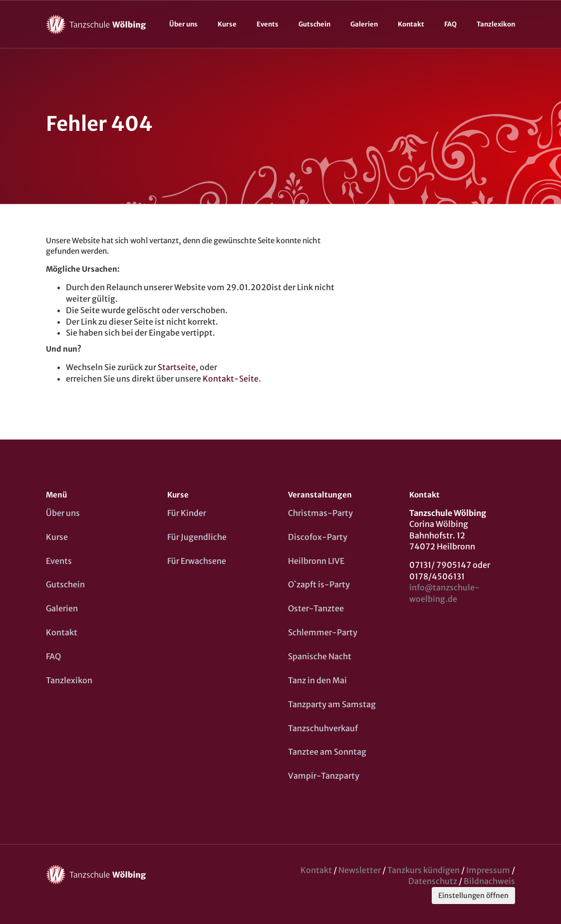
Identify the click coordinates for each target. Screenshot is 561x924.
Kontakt (411, 24)
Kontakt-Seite (231, 379)
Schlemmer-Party (323, 632)
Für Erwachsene (197, 561)
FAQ (450, 24)
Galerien (364, 24)
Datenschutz (433, 881)
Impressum (488, 870)
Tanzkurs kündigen (423, 870)
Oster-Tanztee (316, 608)
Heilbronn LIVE (316, 561)
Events (268, 24)
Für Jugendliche (197, 537)
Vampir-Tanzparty (324, 776)
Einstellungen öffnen (473, 896)
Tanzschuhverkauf (323, 728)
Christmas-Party (320, 513)
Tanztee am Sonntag (327, 752)
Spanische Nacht (320, 656)
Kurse (227, 24)
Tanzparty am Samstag (332, 704)
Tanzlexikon (496, 24)
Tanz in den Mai (317, 680)
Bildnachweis (489, 881)
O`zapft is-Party (319, 584)
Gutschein (314, 24)
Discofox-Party (318, 537)
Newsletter (360, 870)
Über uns (183, 24)
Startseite (177, 367)
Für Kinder (187, 513)
